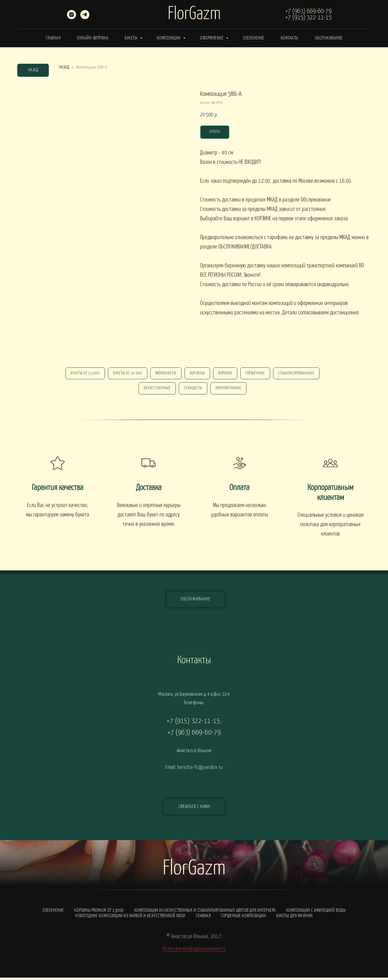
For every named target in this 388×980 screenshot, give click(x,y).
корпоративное (230, 390)
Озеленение (254, 38)
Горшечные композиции (243, 918)
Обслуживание (329, 38)
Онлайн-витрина (93, 38)
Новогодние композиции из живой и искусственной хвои (130, 918)
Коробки (226, 374)
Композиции (169, 38)
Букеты (132, 38)
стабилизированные (300, 374)
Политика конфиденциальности (194, 951)
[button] (194, 809)
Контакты (289, 38)
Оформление (212, 38)
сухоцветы (193, 390)
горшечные (258, 374)
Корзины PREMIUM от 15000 (99, 913)
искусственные (156, 390)
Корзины (197, 374)
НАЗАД (64, 67)
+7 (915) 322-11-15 (308, 18)
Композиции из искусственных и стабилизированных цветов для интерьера (205, 913)
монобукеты (165, 374)
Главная (53, 38)
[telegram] (85, 17)
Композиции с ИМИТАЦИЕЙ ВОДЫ (316, 913)
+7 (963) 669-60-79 (308, 11)
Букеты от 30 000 (125, 374)
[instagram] (72, 17)
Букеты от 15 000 (82, 374)
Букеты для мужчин (294, 918)
